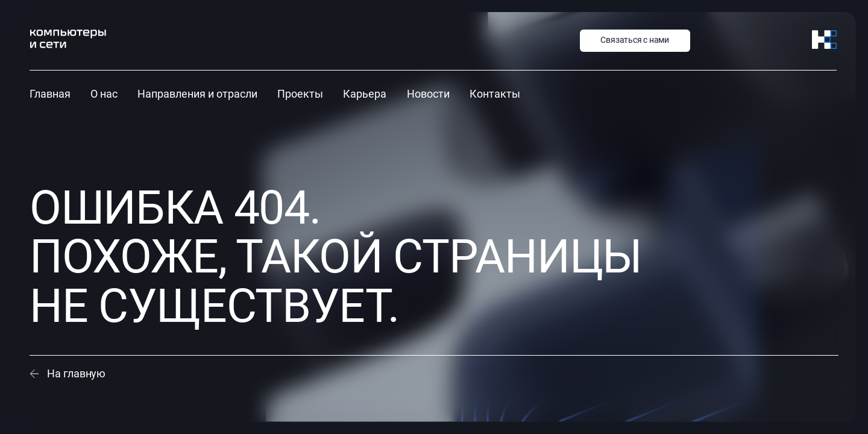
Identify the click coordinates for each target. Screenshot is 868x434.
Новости (428, 94)
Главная (50, 94)
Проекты (300, 94)
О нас (104, 94)
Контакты (495, 94)
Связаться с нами (635, 40)
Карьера (365, 94)
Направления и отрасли (197, 94)
